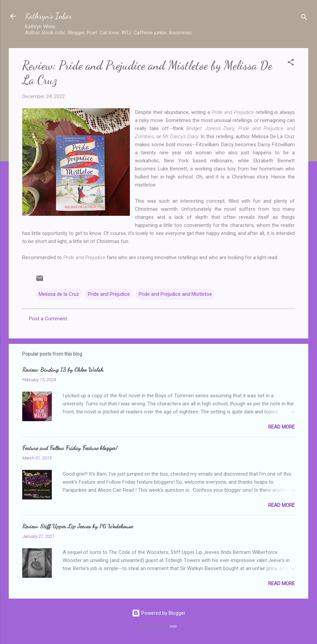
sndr (173, 626)
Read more (281, 427)
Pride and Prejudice (109, 294)
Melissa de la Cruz (59, 294)
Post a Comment (48, 319)
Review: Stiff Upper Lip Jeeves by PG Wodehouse (78, 526)
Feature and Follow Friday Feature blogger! (70, 448)
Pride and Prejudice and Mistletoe (175, 294)
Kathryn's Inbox (48, 16)
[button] (291, 63)
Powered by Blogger (159, 613)
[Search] (304, 18)
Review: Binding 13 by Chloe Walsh (63, 369)
